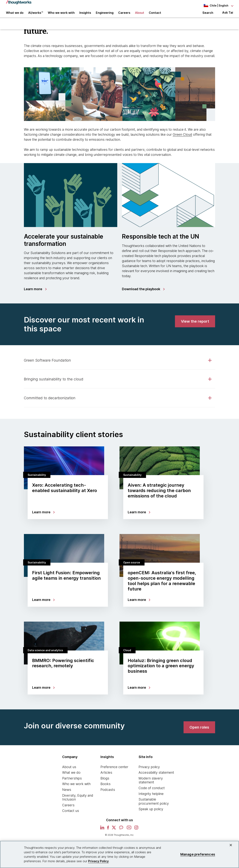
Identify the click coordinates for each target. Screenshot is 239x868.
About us (69, 771)
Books (105, 788)
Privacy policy (149, 771)
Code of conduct (152, 792)
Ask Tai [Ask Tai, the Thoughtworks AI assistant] (228, 15)
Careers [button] (124, 15)
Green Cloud (182, 139)
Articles (106, 777)
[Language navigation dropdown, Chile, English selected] (212, 6)
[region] (119, 854)
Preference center (114, 771)
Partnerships (72, 783)
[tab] (119, 365)
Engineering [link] (105, 15)
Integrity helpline (151, 798)
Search (208, 15)
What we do (71, 777)
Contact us (71, 815)
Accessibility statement (156, 777)
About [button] (140, 15)
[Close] (231, 845)
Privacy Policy (98, 861)
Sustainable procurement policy (154, 806)
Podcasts (108, 794)
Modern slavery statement (151, 785)
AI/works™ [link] (36, 15)
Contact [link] (155, 15)
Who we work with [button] (61, 15)
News (67, 794)
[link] (35, 294)
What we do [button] (15, 15)
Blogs (105, 783)
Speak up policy (151, 813)
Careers (68, 810)
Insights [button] (85, 15)
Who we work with (76, 788)
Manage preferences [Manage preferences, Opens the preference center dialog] (198, 854)
